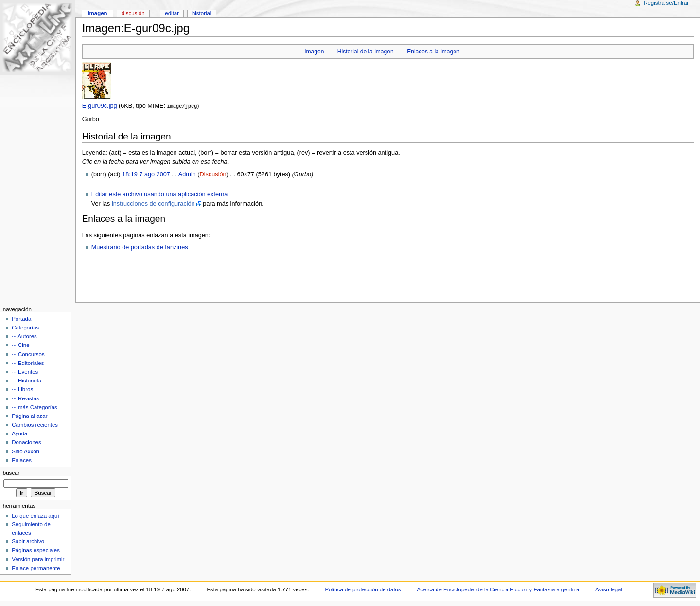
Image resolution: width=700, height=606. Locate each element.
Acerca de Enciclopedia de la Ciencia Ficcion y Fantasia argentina (499, 589)
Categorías (25, 327)
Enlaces (22, 460)
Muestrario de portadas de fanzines (140, 247)
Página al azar (29, 416)
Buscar (11, 472)
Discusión (213, 174)
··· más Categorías (35, 407)
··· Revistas (26, 398)
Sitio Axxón (26, 451)
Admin (187, 174)
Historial (201, 13)
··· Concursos (28, 354)
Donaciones (26, 442)
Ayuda (19, 433)
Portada (21, 318)
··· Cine (20, 345)
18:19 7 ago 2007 (146, 174)
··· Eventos (25, 371)
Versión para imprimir (38, 559)
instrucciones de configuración (153, 203)
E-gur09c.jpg (100, 106)
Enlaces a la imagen (433, 52)
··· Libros (22, 389)
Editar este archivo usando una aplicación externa (160, 194)
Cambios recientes (35, 424)
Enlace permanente (36, 568)
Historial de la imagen (366, 52)
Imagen (314, 52)
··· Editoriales (28, 363)
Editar (172, 13)
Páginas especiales (36, 550)
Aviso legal (609, 589)
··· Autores (24, 336)
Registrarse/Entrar (666, 3)
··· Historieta (26, 380)
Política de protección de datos (363, 589)
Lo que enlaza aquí (35, 515)
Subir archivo (28, 541)
